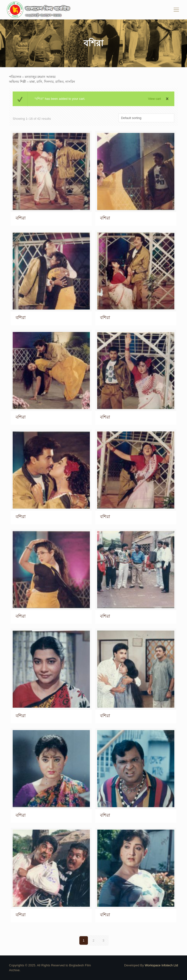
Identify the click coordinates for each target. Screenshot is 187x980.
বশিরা (21, 218)
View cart (154, 99)
